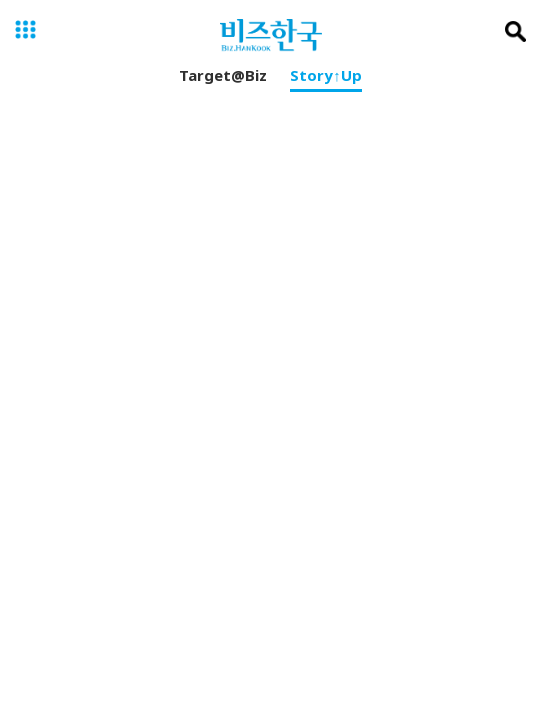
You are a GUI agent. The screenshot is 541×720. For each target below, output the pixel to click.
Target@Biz (223, 79)
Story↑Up (326, 79)
